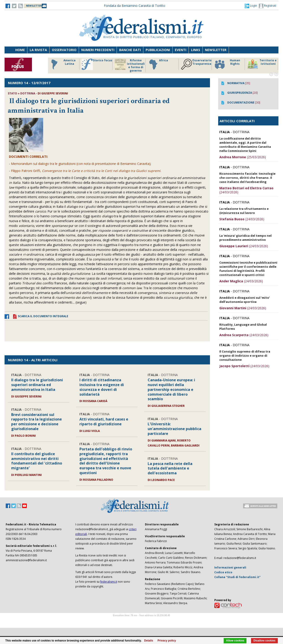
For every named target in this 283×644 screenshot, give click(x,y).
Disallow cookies (264, 641)
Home (20, 50)
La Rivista (38, 50)
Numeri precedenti (98, 50)
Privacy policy (167, 641)
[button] (251, 6)
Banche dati (130, 50)
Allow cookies (235, 641)
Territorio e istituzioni (262, 64)
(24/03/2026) (246, 190)
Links (196, 50)
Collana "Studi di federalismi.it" (237, 577)
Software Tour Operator (141, 621)
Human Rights (227, 64)
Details (149, 641)
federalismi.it (109, 582)
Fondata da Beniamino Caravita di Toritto (135, 6)
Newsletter (216, 50)
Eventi (181, 50)
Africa (158, 64)
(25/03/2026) (243, 157)
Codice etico (223, 572)
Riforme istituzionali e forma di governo (130, 65)
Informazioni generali (230, 567)
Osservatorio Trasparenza (196, 64)
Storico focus (97, 64)
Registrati (267, 6)
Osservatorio (64, 50)
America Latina (62, 64)
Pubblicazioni (158, 50)
